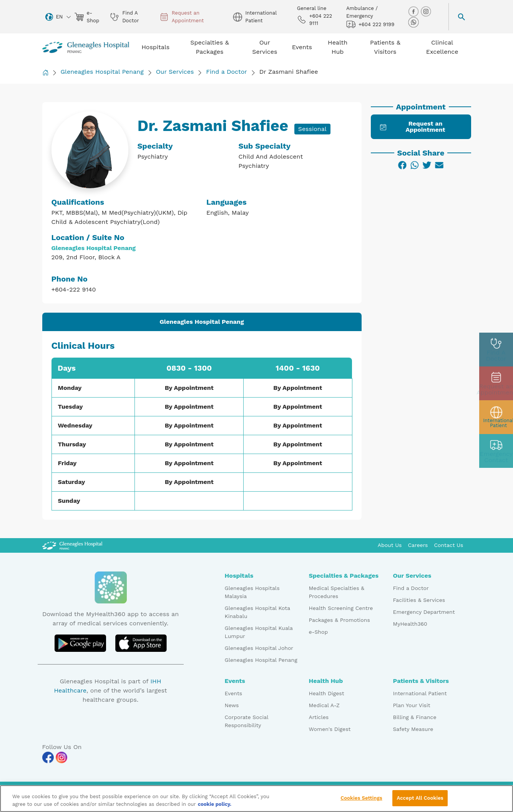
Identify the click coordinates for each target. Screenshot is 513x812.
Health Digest (327, 693)
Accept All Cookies (420, 801)
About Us (390, 545)
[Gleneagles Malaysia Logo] (72, 545)
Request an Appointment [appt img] (182, 17)
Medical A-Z (324, 705)
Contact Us (448, 545)
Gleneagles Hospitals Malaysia (252, 592)
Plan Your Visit (412, 705)
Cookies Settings (361, 801)
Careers (418, 545)
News (232, 705)
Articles (319, 717)
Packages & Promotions (340, 620)
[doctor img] (496, 350)
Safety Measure (413, 729)
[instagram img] (426, 11)
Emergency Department (424, 612)
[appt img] (496, 383)
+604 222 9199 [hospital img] (370, 24)
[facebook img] (414, 11)
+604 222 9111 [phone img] (315, 20)
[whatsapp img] (413, 22)
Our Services (175, 72)
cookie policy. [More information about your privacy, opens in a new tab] (215, 807)
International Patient (420, 693)
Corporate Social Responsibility (247, 721)
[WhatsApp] (415, 165)
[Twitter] (427, 165)
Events (234, 693)
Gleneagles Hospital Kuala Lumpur (259, 632)
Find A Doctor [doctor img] (124, 17)
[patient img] (496, 417)
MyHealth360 (410, 624)
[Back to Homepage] (45, 72)
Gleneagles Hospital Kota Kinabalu (257, 612)
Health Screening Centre (341, 608)
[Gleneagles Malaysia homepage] (86, 47)
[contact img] (496, 451)
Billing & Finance (415, 717)
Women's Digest (330, 729)
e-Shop (319, 632)
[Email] (439, 165)
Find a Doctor (226, 72)
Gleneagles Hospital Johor (259, 648)
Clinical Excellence (442, 47)
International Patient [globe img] (255, 17)
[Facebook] (402, 165)
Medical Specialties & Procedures (337, 592)
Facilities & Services (419, 600)
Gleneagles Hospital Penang (102, 72)
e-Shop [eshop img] (87, 17)
